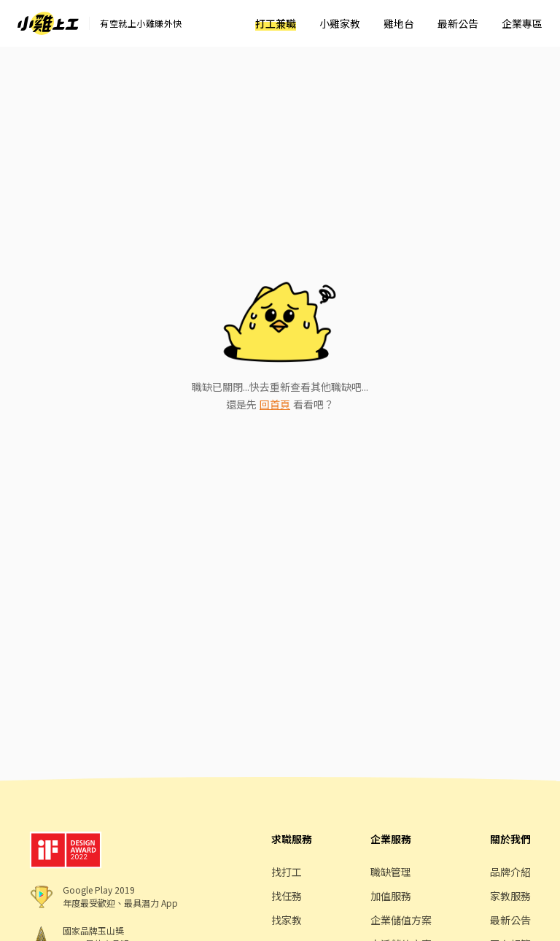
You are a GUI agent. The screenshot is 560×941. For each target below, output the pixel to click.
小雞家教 (340, 23)
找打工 (287, 872)
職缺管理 (391, 872)
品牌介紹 (510, 872)
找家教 (287, 920)
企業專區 (522, 23)
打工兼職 (276, 23)
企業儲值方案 (401, 920)
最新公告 (458, 23)
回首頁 (275, 404)
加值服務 (391, 896)
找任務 (287, 896)
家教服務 (510, 896)
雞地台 (399, 23)
